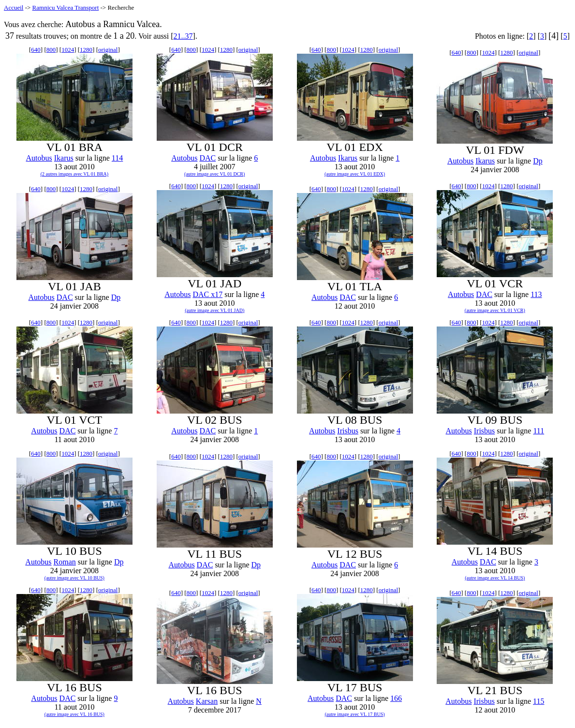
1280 (86, 50)
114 (117, 158)
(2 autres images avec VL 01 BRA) (75, 174)
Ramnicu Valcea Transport (66, 7)
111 (538, 431)
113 (536, 294)
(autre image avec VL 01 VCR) (495, 310)
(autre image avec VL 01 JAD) (214, 310)
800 (51, 50)
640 (36, 50)
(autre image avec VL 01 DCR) (214, 174)
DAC (207, 158)
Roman (65, 562)
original (108, 50)
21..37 (183, 36)
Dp (538, 161)
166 (396, 698)
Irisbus (348, 431)
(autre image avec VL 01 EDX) (355, 174)
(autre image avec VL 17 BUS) (354, 714)
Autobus (39, 158)
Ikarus (64, 158)
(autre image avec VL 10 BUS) (74, 578)
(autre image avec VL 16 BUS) (74, 714)
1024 (68, 50)
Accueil (14, 7)
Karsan (207, 701)
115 (538, 701)
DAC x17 (207, 294)
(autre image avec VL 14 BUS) (495, 578)
